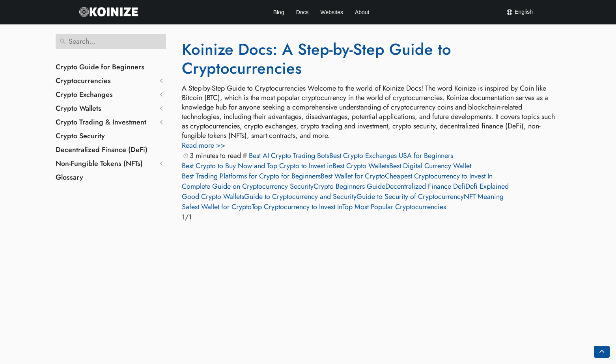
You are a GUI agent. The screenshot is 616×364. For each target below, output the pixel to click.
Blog (279, 12)
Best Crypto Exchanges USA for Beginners (391, 156)
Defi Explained (487, 186)
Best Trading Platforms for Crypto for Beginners (251, 176)
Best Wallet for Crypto (353, 176)
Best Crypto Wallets (361, 166)
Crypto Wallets (78, 108)
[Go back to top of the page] (602, 352)
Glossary (69, 177)
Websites (332, 12)
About (362, 12)
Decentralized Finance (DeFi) (102, 150)
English (519, 12)
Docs (302, 12)
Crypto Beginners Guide (349, 186)
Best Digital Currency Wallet (430, 166)
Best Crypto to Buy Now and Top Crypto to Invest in (257, 166)
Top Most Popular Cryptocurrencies (394, 207)
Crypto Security (80, 136)
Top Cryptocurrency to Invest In (297, 207)
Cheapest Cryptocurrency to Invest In (439, 176)
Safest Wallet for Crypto (217, 207)
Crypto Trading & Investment (101, 122)
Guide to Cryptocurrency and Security (300, 197)
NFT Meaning (484, 197)
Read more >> (204, 145)
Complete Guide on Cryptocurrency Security (248, 186)
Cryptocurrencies (83, 81)
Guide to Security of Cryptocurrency (410, 197)
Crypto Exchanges (84, 95)
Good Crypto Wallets (213, 197)
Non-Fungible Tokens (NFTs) (99, 163)
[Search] (111, 42)
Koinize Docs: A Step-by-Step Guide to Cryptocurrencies (316, 59)
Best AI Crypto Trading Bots (289, 156)
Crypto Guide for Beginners (100, 67)
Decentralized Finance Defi (425, 186)
